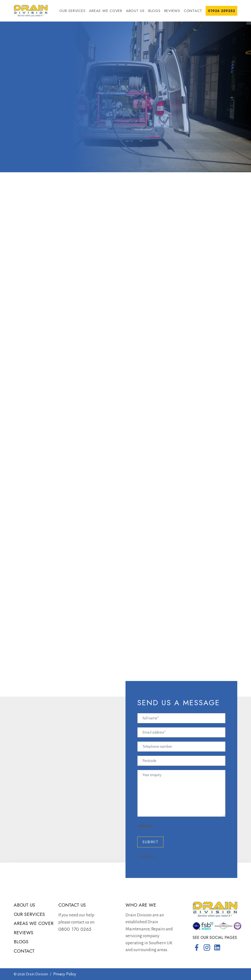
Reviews (172, 11)
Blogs (154, 11)
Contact (193, 11)
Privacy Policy (65, 974)
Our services (72, 11)
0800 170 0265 (75, 929)
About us (135, 11)
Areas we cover (106, 11)
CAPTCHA (145, 826)
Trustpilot (146, 857)
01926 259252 (221, 11)
